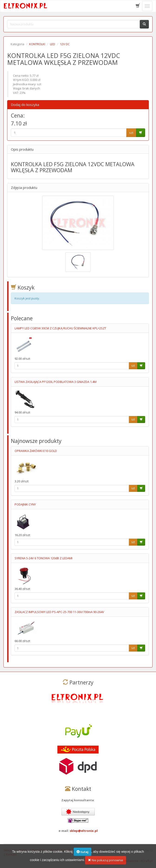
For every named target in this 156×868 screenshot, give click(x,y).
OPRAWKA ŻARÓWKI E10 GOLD (36, 451)
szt (131, 133)
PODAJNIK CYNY (25, 504)
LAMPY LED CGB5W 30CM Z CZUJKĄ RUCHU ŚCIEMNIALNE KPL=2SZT (60, 328)
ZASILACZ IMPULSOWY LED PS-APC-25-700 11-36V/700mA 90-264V (59, 612)
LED (53, 44)
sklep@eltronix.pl (84, 831)
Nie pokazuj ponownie (106, 863)
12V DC (65, 44)
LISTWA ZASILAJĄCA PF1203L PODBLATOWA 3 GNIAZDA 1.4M (56, 382)
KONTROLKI (37, 44)
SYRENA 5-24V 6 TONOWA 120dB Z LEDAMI (44, 558)
